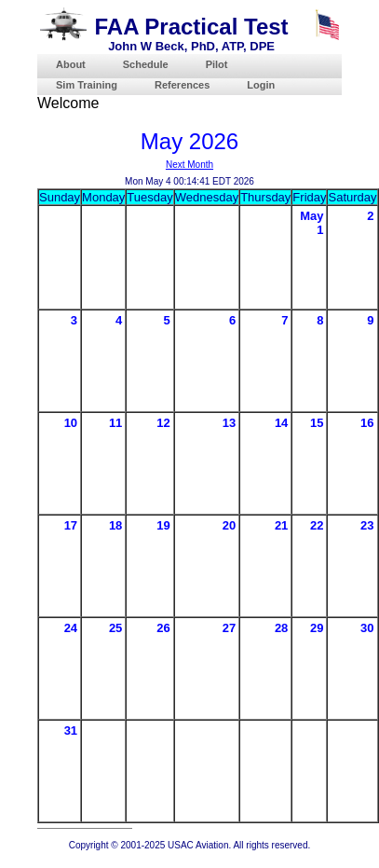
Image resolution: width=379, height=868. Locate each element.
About (71, 64)
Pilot (217, 64)
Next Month (189, 165)
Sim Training (87, 85)
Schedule (146, 64)
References (182, 85)
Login (261, 85)
